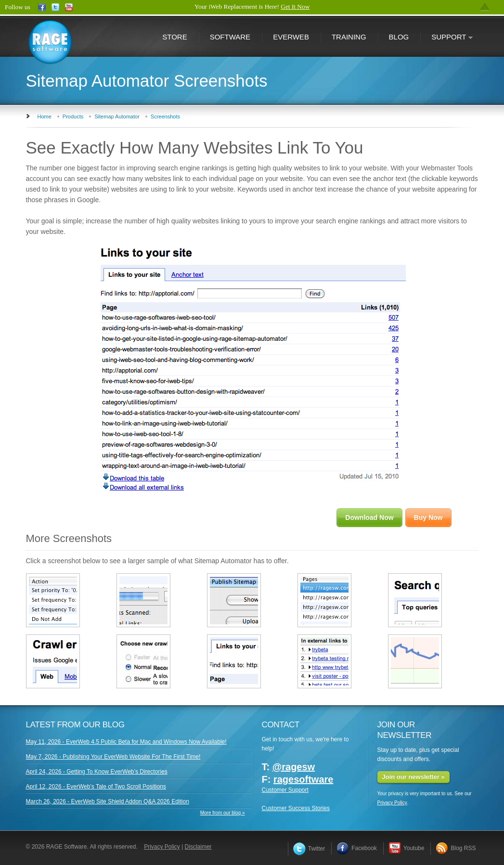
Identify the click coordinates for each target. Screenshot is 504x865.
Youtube (407, 848)
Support (447, 38)
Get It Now (295, 6)
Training (349, 37)
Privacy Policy (392, 803)
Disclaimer (198, 847)
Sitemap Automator (117, 116)
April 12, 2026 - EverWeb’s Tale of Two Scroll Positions (96, 787)
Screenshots (165, 116)
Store (174, 37)
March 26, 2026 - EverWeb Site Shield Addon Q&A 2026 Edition (108, 801)
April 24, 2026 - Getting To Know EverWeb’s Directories (97, 772)
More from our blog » (223, 813)
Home (45, 116)
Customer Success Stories (296, 808)
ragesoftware (304, 779)
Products (73, 116)
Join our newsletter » (414, 777)
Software (230, 37)
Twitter (309, 849)
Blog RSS (456, 848)
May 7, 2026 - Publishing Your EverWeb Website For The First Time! (113, 757)
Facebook (357, 848)
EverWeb (291, 37)
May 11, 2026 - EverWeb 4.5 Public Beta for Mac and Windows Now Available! (126, 742)
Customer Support (285, 790)
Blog (399, 37)
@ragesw (294, 767)
